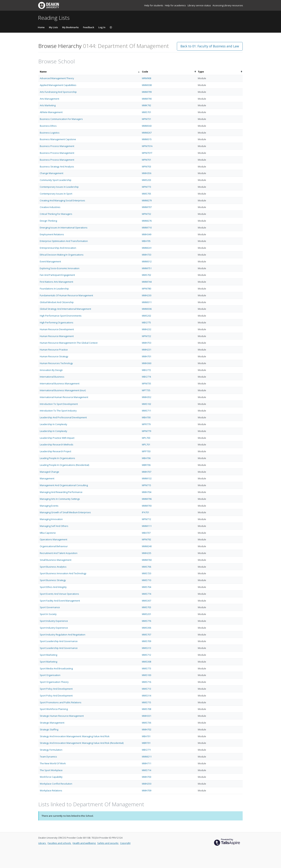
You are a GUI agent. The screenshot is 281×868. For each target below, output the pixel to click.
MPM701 (147, 160)
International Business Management (60, 383)
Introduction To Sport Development (59, 404)
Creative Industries (50, 207)
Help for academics (176, 5)
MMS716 (147, 682)
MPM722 (147, 336)
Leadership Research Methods (57, 444)
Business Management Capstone (58, 139)
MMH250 (147, 784)
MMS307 (147, 601)
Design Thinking (48, 221)
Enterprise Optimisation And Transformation (64, 241)
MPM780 (147, 289)
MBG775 (146, 322)
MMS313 (147, 648)
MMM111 (147, 526)
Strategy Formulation (51, 750)
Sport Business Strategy (53, 580)
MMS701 (147, 112)
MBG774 (146, 377)
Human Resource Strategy (54, 356)
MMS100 (147, 675)
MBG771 (146, 750)
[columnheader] (89, 72)
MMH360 (147, 363)
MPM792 (147, 539)
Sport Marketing (48, 655)
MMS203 (147, 180)
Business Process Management (57, 146)
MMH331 (147, 716)
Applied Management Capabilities (58, 85)
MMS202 (147, 316)
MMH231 (147, 350)
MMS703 (147, 607)
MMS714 (147, 770)
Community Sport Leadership (56, 180)
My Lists (53, 27)
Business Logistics (50, 133)
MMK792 (147, 105)
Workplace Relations (51, 790)
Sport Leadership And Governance (59, 641)
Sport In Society (48, 614)
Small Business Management (56, 560)
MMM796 (147, 499)
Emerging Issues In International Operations (64, 228)
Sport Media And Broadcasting (56, 668)
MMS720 (147, 573)
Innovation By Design (51, 370)
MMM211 (147, 757)
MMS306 (147, 628)
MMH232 (147, 329)
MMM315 (147, 139)
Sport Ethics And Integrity (53, 587)
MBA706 (146, 458)
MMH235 (147, 553)
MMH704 (147, 492)
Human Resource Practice (54, 350)
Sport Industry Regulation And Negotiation (63, 635)
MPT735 (146, 390)
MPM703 (147, 167)
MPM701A (147, 146)
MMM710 (147, 228)
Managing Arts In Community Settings (60, 499)
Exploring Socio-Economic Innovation (60, 268)
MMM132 (147, 478)
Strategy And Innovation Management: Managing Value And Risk (75, 736)
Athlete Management (51, 112)
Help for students (154, 5)
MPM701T (147, 153)
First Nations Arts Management (56, 282)
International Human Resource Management (64, 397)
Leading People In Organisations (57, 458)
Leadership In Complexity (53, 424)
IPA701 (146, 512)
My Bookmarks (70, 27)
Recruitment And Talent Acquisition (59, 553)
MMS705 (147, 194)
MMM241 (147, 248)
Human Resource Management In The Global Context (69, 343)
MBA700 (146, 417)
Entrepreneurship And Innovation (58, 248)
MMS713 (147, 689)
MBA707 (146, 533)
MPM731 (147, 119)
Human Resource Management (57, 336)
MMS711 (147, 411)
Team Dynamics (48, 757)
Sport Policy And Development (56, 689)
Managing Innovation (51, 519)
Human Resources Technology (56, 363)
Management (47, 478)
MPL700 (146, 438)
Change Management (52, 173)
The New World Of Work (53, 763)
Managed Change (49, 472)
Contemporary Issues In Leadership (59, 187)
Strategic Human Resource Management (62, 716)
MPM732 (147, 214)
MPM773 (147, 187)
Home (41, 27)
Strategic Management (52, 723)
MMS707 (147, 635)
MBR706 (146, 465)
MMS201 (147, 614)
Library (42, 843)
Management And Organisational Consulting (64, 485)
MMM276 (147, 221)
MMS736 (147, 723)
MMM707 (147, 207)
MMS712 (147, 655)
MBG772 (146, 370)
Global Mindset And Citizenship (57, 302)
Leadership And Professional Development (63, 417)
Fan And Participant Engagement (57, 275)
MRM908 (147, 78)
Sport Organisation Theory (54, 682)
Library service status (200, 5)
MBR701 (146, 743)
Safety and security (108, 843)
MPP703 (146, 451)
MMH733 (147, 255)
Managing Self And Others (54, 526)
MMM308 (147, 85)
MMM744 (147, 282)
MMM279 (147, 200)
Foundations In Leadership (54, 289)
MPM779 (147, 431)
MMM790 (147, 99)
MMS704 (147, 587)
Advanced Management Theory (57, 78)
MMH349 (147, 234)
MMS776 (147, 621)
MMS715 (147, 702)
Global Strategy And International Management (65, 309)
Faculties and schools (60, 843)
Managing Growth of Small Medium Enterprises (65, 512)
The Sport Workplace (51, 770)
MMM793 (147, 506)
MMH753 (147, 343)
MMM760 (147, 560)
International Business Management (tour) (63, 390)
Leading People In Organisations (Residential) (64, 465)
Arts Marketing (48, 105)
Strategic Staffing (49, 729)
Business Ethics (48, 126)
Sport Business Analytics (53, 567)
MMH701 (147, 356)
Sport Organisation (50, 675)
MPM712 (147, 519)
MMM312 (147, 261)
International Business (52, 377)
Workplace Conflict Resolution (56, 784)
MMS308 (147, 662)
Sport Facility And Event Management (60, 601)
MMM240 (147, 546)
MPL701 (146, 444)
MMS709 (147, 641)
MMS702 (147, 275)
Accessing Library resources (228, 5)
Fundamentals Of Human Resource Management (66, 295)
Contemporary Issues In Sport (56, 194)
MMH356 (147, 173)
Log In (102, 27)
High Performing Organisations (57, 322)
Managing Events (49, 506)
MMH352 (147, 397)
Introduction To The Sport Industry (58, 411)
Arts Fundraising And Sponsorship (58, 92)
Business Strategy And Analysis (57, 167)
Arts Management (49, 99)
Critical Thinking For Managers (56, 214)
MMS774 (147, 594)
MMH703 (147, 777)
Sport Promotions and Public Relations (61, 702)
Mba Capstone (48, 533)
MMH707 (147, 472)
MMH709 (147, 790)
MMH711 (147, 763)
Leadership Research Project (55, 451)
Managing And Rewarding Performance (61, 492)
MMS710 (147, 580)
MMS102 (147, 404)
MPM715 (147, 485)
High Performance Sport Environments (61, 316)
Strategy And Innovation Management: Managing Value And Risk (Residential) (82, 743)
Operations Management (53, 539)
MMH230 (147, 295)
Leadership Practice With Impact (57, 438)
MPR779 (146, 424)
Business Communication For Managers (61, 119)
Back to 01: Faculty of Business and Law (210, 46)
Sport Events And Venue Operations (59, 594)
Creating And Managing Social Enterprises (62, 200)
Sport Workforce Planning (54, 709)
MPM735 (147, 383)
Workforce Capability (51, 777)
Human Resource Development (57, 329)
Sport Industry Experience (54, 621)
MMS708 (147, 709)
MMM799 (147, 92)
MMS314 (147, 696)
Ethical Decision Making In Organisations (62, 255)
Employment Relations (52, 234)
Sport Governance (50, 607)
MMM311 (147, 302)
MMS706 (147, 567)
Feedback (89, 27)
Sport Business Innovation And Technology (63, 573)
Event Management (50, 261)
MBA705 (146, 241)
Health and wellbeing (84, 843)
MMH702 (147, 729)
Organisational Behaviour (54, 546)
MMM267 (147, 133)
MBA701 (146, 736)
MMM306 (147, 309)
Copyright (125, 843)
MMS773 (147, 668)
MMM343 (147, 126)
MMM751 (147, 268)
